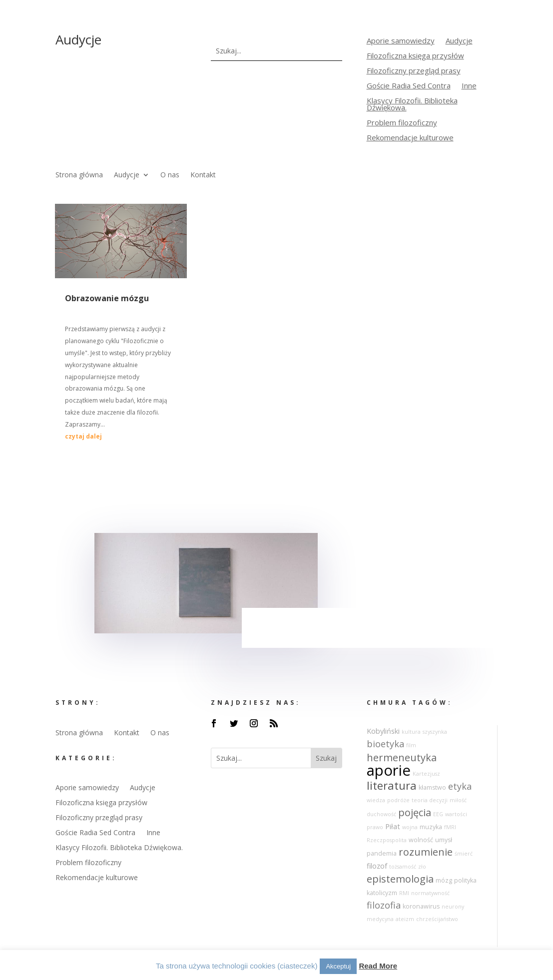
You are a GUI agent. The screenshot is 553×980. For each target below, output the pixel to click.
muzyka (431, 827)
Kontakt (203, 175)
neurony (453, 907)
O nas (170, 175)
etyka (460, 786)
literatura (392, 785)
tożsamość (403, 867)
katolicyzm (382, 893)
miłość (458, 800)
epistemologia (400, 879)
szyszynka (435, 732)
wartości (456, 814)
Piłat (393, 826)
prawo (375, 827)
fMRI (450, 827)
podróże (398, 800)
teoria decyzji (430, 800)
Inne (469, 86)
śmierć (464, 854)
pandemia (382, 853)
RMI (404, 893)
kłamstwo (432, 787)
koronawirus (421, 906)
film (411, 745)
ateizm (405, 919)
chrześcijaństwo (437, 919)
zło (422, 867)
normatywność (430, 893)
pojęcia (415, 812)
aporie (389, 770)
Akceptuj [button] (338, 966)
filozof (377, 866)
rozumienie (426, 852)
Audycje (459, 41)
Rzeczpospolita (387, 840)
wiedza (376, 800)
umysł (444, 840)
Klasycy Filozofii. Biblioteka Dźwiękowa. (412, 105)
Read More (378, 966)
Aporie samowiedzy (401, 41)
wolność (421, 840)
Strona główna (79, 175)
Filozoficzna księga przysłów (415, 56)
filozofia (384, 905)
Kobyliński (383, 731)
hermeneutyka (402, 757)
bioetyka (385, 744)
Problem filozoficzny (402, 123)
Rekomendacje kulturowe (410, 138)
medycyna (380, 919)
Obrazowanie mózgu (107, 298)
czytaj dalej (83, 436)
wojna (410, 827)
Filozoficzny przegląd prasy (414, 71)
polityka (465, 880)
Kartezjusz (426, 774)
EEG (438, 814)
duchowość (381, 814)
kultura (411, 732)
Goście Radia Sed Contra (409, 86)
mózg (444, 880)
